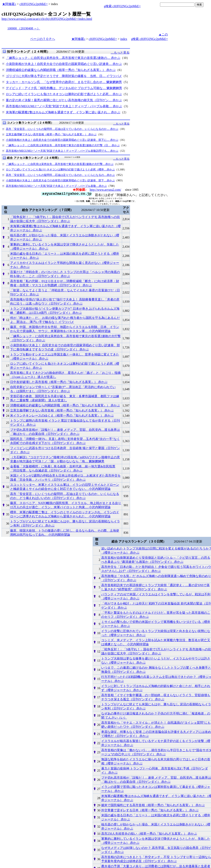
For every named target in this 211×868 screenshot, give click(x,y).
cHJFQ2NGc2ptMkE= (34, 4)
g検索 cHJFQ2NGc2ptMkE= (122, 6)
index (124, 39)
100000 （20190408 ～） (24, 28)
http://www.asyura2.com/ (105, 190)
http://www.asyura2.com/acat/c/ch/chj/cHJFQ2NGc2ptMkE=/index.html (47, 19)
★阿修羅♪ (9, 4)
